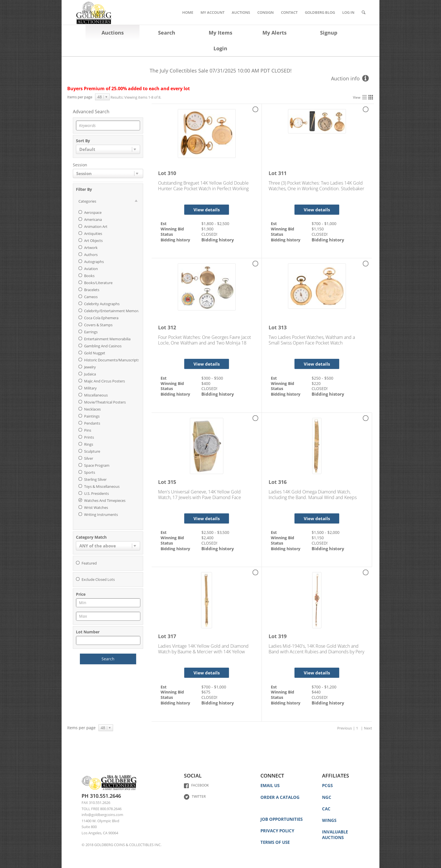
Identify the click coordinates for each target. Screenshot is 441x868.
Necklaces (92, 409)
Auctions (113, 33)
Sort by (83, 141)
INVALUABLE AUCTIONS (335, 835)
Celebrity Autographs (102, 304)
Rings (89, 444)
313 (282, 327)
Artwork (91, 248)
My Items (220, 33)
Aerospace (93, 212)
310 (172, 173)
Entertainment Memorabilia (107, 339)
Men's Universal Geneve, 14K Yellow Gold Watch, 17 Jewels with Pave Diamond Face (200, 495)
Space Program (97, 465)
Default (87, 149)
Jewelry (90, 367)
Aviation (91, 269)
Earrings (91, 332)
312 (172, 327)
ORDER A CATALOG (280, 797)
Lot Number (88, 632)
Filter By (84, 190)
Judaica (90, 374)
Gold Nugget (95, 353)
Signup (329, 33)
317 (172, 636)
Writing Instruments (101, 515)
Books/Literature (98, 283)
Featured (89, 563)
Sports (90, 472)
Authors (91, 255)
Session (80, 165)
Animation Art (96, 226)
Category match (91, 538)
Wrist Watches (96, 507)
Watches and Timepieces (105, 500)
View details (207, 210)
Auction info (345, 78)
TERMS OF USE (275, 842)
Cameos (91, 297)
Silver (89, 458)
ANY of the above (98, 546)
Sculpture (92, 451)
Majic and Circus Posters (104, 381)
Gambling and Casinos (103, 346)
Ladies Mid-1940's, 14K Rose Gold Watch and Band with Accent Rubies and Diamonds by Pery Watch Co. (316, 649)
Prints (89, 437)
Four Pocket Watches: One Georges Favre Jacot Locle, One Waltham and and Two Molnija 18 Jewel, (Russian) (204, 340)
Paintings (92, 416)
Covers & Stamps (98, 325)
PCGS (327, 785)
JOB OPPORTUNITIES (282, 819)
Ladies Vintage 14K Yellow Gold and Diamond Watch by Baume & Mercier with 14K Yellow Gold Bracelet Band (203, 649)
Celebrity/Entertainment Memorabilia (115, 311)
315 (172, 482)
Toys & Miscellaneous (102, 486)
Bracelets (92, 290)
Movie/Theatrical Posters (105, 402)
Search (167, 33)
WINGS (329, 820)
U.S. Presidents (96, 493)
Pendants (92, 423)
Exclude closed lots (98, 579)
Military (90, 388)
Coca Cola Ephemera (101, 318)
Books (89, 276)
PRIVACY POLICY (277, 831)
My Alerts (274, 33)
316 (282, 482)
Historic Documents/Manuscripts (112, 360)
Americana (93, 219)
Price (81, 595)
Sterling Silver (95, 479)
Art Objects (93, 241)
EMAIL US (270, 785)
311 (282, 173)
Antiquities (93, 234)
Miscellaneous (96, 395)
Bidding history (218, 240)
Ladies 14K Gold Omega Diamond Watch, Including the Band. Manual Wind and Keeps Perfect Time (313, 495)
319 (282, 636)
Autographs (94, 262)
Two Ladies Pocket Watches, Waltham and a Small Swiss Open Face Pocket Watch (312, 340)
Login (220, 48)
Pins (88, 430)
